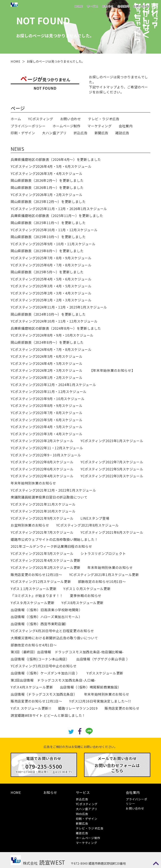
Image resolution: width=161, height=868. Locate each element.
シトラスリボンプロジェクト (103, 553)
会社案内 (123, 6)
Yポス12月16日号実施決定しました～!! (100, 701)
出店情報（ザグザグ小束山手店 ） (103, 659)
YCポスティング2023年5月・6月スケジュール (47, 420)
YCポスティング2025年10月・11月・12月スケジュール (54, 230)
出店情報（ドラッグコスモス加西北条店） (44, 694)
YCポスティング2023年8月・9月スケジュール (47, 406)
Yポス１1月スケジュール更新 (34, 589)
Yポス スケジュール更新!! (31, 708)
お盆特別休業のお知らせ (30, 525)
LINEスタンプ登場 (95, 518)
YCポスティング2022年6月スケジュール (42, 469)
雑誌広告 (122, 133)
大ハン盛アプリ (54, 133)
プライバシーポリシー (28, 126)
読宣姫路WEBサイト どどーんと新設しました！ (48, 715)
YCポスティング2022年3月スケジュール (112, 476)
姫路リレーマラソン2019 (78, 708)
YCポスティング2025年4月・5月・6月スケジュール (51, 279)
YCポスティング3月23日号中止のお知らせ (44, 666)
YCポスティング (41, 119)
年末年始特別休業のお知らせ (33, 483)
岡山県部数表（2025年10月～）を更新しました (48, 237)
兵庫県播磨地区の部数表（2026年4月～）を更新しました (56, 159)
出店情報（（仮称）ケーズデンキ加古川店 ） (45, 673)
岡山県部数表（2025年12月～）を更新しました (48, 201)
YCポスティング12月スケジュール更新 (41, 581)
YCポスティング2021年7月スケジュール (42, 532)
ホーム (16, 119)
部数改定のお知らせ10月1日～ (102, 581)
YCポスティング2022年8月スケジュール (42, 462)
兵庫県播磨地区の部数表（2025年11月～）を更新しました (57, 216)
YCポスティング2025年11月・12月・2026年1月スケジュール (59, 209)
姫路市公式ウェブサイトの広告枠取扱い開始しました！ (54, 539)
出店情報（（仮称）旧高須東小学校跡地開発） (46, 610)
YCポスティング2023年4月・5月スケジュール (47, 427)
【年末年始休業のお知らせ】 (112, 370)
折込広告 (81, 133)
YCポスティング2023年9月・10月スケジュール (48, 399)
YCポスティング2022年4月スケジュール (42, 476)
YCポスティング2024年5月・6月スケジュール (47, 356)
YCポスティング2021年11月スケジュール (43, 504)
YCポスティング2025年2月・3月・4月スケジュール (51, 293)
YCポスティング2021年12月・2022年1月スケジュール (53, 490)
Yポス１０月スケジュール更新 (87, 589)
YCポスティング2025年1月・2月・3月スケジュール (51, 300)
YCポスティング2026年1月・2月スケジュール (47, 195)
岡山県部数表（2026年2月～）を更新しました (47, 180)
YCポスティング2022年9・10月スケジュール (46, 455)
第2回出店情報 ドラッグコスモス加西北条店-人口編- (53, 680)
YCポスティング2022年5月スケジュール (112, 469)
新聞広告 (102, 133)
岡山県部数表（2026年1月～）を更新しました (47, 187)
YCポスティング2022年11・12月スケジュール (47, 448)
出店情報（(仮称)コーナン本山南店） (40, 659)
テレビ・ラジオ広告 (104, 119)
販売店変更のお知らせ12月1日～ (36, 575)
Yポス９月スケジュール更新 (32, 603)
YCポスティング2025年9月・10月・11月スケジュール (53, 244)
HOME (79, 6)
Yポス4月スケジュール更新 (32, 687)
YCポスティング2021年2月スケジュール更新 (46, 567)
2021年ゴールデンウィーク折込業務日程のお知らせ (51, 546)
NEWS (18, 149)
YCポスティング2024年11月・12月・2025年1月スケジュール (59, 307)
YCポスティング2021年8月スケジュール (88, 525)
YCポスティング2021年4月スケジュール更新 (46, 560)
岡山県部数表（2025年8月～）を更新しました (47, 251)
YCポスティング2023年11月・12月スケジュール (49, 391)
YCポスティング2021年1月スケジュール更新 (104, 575)
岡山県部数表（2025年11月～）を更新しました (48, 223)
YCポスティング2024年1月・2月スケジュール (47, 377)
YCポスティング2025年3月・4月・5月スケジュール (51, 286)
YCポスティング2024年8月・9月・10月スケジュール (52, 335)
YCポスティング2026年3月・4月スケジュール (47, 173)
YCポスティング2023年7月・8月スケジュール (47, 413)
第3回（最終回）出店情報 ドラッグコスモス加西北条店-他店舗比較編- (67, 652)
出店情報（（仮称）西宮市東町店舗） (40, 624)
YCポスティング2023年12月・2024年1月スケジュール (53, 385)
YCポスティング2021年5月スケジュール (42, 553)
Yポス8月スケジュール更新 (82, 603)
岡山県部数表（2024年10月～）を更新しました (48, 314)
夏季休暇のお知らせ (86, 595)
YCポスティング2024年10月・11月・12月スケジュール (54, 321)
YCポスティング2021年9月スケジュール (42, 518)
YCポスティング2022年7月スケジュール (112, 462)
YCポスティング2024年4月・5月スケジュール (47, 363)
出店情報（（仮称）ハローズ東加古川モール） (46, 617)
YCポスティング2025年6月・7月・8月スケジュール (51, 265)
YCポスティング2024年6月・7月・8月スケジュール (51, 349)
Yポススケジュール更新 (105, 673)
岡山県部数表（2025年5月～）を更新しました (47, 272)
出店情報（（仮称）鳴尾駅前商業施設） (91, 687)
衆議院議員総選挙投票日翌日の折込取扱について (49, 497)
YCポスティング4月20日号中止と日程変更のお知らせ (52, 631)
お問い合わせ (142, 6)
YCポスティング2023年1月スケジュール (112, 441)
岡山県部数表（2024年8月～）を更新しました (47, 342)
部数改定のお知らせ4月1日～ (34, 645)
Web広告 (82, 814)
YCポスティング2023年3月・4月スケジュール (47, 434)
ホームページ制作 (67, 126)
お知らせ (108, 6)
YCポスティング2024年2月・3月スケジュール (47, 370)
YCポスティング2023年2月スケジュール (42, 441)
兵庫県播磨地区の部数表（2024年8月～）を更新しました (56, 328)
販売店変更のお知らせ (122, 708)
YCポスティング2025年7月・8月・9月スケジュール (51, 258)
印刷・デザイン (23, 133)
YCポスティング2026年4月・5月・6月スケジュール (51, 166)
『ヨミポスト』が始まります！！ (37, 595)
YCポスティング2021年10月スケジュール (43, 511)
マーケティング (99, 126)
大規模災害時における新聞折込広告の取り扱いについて (54, 638)
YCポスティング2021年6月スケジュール (112, 532)
